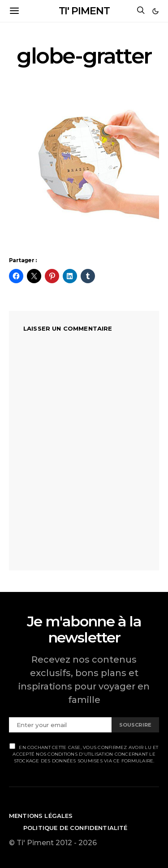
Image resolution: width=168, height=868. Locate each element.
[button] (155, 11)
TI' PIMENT (84, 11)
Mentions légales (41, 816)
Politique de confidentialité (75, 828)
